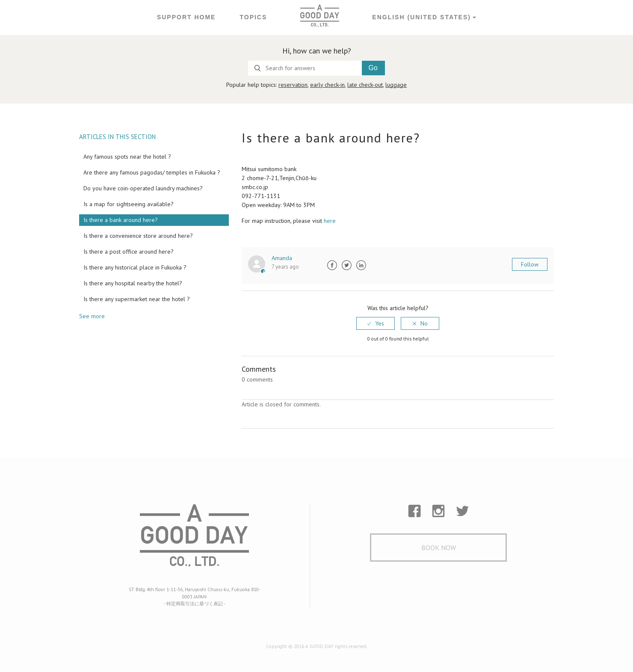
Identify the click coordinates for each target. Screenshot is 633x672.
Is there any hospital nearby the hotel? (133, 283)
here (330, 221)
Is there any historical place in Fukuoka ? (135, 267)
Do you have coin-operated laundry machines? (143, 188)
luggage (396, 85)
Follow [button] (530, 264)
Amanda (282, 258)
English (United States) (422, 17)
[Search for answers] (305, 68)
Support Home (186, 17)
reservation (293, 85)
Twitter (346, 265)
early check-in (327, 85)
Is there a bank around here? (121, 220)
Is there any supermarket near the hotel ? (137, 299)
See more (92, 316)
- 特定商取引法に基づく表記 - (195, 604)
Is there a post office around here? (129, 252)
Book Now (439, 548)
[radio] (376, 323)
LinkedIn (361, 265)
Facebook (332, 265)
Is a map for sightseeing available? (129, 204)
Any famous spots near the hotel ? (127, 157)
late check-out (365, 85)
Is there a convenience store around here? (138, 236)
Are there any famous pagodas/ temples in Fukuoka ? (152, 172)
